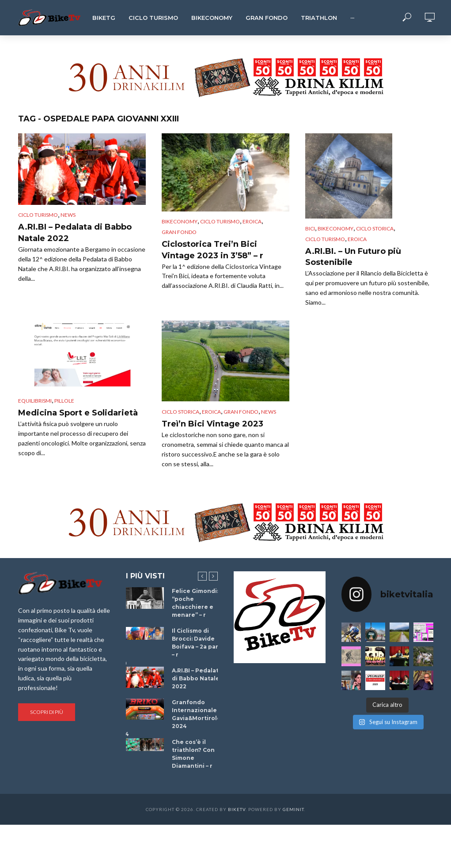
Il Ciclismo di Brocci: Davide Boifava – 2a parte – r (198, 643)
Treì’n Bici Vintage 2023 (212, 424)
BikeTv (237, 809)
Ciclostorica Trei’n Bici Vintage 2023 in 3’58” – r (212, 250)
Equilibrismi (35, 401)
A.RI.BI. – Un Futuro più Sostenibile (353, 257)
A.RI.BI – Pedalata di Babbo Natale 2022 (75, 233)
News (68, 215)
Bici (310, 228)
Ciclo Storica (375, 228)
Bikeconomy (212, 18)
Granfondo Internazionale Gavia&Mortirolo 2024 (196, 714)
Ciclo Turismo (153, 18)
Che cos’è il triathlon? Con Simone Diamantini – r (193, 754)
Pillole (64, 401)
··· (352, 18)
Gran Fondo (267, 18)
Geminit (293, 809)
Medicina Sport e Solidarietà (78, 413)
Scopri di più (47, 712)
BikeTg (104, 18)
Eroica (252, 221)
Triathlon (319, 18)
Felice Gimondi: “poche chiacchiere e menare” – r (195, 603)
